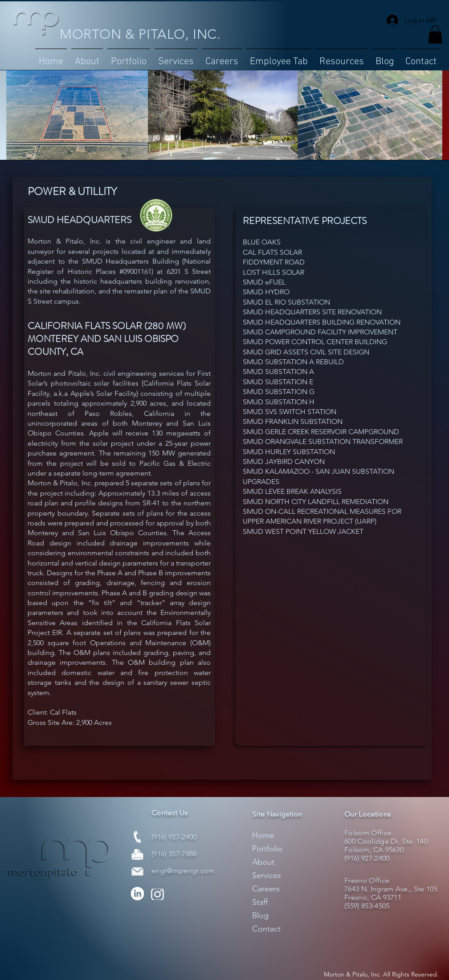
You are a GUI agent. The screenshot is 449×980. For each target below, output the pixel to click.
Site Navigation (277, 814)
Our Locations (367, 814)
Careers (266, 889)
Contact (266, 929)
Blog (260, 915)
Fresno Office (367, 880)
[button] (129, 58)
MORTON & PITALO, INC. (140, 34)
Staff (260, 902)
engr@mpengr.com (183, 871)
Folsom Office (368, 833)
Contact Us (169, 813)
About (263, 862)
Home (263, 835)
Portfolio (267, 849)
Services (267, 875)
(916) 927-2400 (174, 837)
